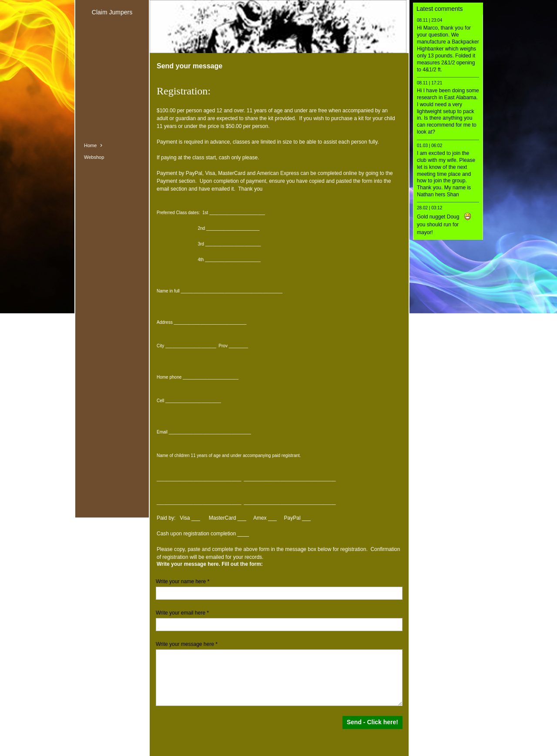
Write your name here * (183, 581)
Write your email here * (182, 613)
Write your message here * (187, 644)
